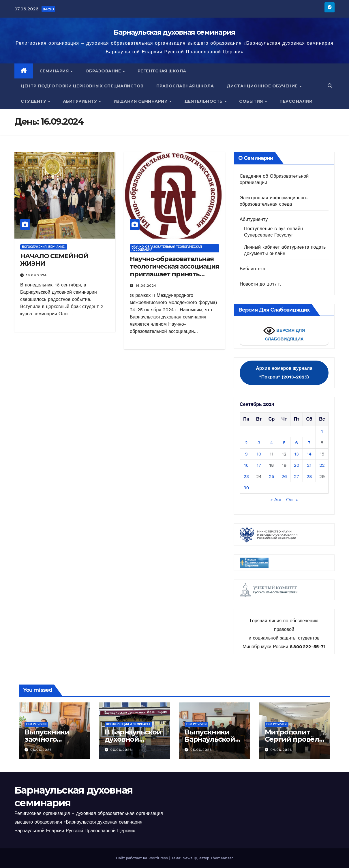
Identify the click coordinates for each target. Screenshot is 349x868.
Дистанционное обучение (263, 86)
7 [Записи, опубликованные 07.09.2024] (309, 443)
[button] (330, 86)
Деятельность (204, 101)
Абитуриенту (81, 101)
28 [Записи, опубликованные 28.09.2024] (309, 476)
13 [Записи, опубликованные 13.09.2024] (297, 454)
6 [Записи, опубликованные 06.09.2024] (297, 443)
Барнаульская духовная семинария (174, 32)
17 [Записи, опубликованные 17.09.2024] (259, 465)
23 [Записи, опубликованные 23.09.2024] (246, 476)
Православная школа (185, 86)
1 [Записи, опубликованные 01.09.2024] (322, 431)
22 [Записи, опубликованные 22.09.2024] (322, 465)
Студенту (34, 101)
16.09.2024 (36, 275)
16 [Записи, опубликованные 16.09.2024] (246, 465)
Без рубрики (36, 724)
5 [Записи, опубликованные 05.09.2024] (284, 443)
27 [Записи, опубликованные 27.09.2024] (297, 476)
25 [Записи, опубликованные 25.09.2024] (272, 476)
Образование (104, 71)
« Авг (276, 500)
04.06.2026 (281, 750)
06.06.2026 (41, 750)
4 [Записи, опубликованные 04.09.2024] (272, 443)
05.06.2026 (201, 750)
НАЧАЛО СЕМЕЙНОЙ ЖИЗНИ (54, 260)
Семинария (55, 71)
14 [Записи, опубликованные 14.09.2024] (309, 454)
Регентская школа (162, 71)
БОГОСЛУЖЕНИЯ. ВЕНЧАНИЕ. (44, 247)
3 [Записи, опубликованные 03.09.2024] (259, 443)
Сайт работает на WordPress (142, 858)
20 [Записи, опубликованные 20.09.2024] (296, 465)
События (252, 101)
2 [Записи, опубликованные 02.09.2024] (246, 443)
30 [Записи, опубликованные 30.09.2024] (246, 488)
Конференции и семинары (128, 724)
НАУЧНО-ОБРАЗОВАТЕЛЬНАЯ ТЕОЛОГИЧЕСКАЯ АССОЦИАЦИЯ (167, 248)
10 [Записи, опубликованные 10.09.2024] (259, 454)
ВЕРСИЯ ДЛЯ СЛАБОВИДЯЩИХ (284, 333)
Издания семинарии (141, 101)
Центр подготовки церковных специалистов (82, 86)
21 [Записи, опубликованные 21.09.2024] (309, 465)
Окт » (292, 500)
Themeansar (222, 858)
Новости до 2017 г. (260, 284)
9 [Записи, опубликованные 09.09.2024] (246, 454)
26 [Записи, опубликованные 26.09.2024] (284, 476)
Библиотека (253, 269)
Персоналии (296, 101)
